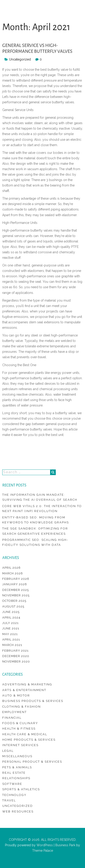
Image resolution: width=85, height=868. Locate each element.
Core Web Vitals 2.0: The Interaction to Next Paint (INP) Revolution (42, 509)
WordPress (44, 845)
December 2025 (16, 590)
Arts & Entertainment (24, 690)
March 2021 (12, 645)
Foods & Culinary (20, 723)
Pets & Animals (17, 767)
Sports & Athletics (21, 789)
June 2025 (11, 612)
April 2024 (11, 618)
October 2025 (14, 601)
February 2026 (16, 579)
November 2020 (16, 661)
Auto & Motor (16, 695)
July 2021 (10, 623)
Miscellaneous (17, 756)
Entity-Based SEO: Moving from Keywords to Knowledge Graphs (36, 520)
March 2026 (13, 573)
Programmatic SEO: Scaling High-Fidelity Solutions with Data (35, 542)
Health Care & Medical (25, 734)
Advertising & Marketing (27, 684)
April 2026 (11, 568)
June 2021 (11, 628)
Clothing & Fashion (22, 707)
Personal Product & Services (32, 762)
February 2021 (15, 651)
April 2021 (11, 640)
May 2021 (10, 634)
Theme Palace (43, 851)
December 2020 (16, 656)
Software (12, 784)
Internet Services (20, 745)
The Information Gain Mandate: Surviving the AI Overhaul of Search (40, 497)
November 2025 (16, 595)
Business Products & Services (33, 701)
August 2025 (13, 606)
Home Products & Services (29, 740)
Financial (12, 718)
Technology (14, 795)
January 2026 (15, 584)
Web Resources (18, 811)
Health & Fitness (19, 729)
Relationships (16, 778)
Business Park (65, 845)
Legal (8, 751)
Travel (9, 800)
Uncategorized (18, 806)
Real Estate (14, 773)
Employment (15, 712)
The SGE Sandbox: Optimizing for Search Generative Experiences (35, 531)
